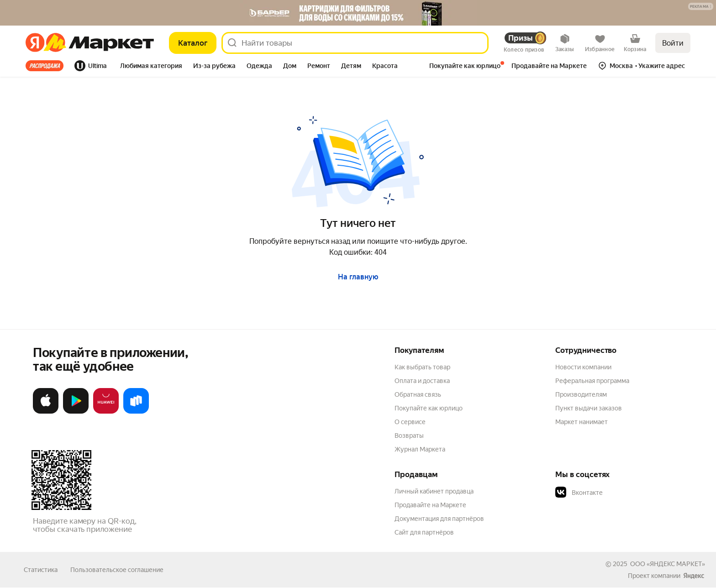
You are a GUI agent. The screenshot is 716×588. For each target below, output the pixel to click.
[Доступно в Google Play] (76, 412)
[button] (701, 6)
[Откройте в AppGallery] (106, 412)
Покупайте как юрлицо (429, 408)
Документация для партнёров (439, 519)
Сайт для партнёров (424, 532)
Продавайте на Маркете (430, 505)
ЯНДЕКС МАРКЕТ (676, 564)
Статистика (41, 570)
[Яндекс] (35, 43)
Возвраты (409, 436)
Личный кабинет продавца (434, 491)
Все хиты (45, 66)
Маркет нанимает (582, 422)
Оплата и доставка (422, 381)
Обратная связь (418, 394)
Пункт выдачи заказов (589, 408)
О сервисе (410, 422)
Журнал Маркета (420, 449)
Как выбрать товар (422, 367)
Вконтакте (579, 493)
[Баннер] (358, 13)
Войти (673, 43)
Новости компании (583, 367)
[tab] (47, 66)
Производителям (581, 394)
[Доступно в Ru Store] (136, 412)
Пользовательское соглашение (117, 570)
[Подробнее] (701, 7)
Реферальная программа (592, 381)
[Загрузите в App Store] (46, 412)
